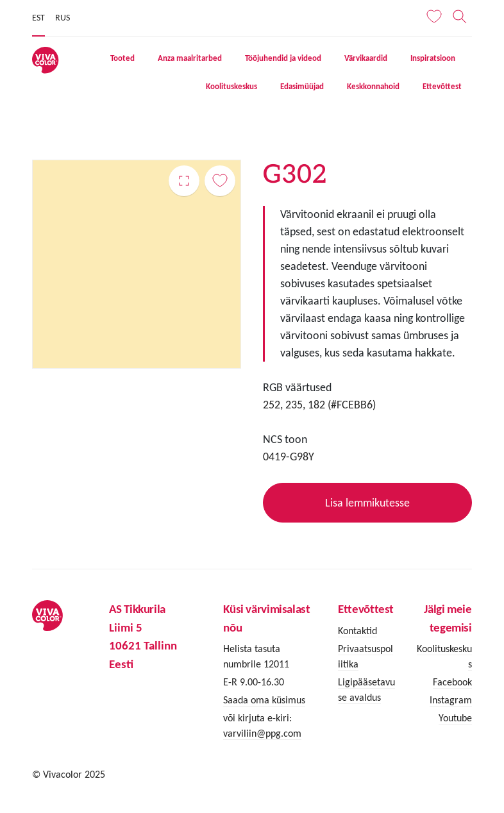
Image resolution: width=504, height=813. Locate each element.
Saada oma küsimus (264, 700)
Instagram (451, 700)
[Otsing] (460, 17)
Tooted (122, 58)
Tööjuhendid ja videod (283, 58)
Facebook (452, 682)
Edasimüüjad (302, 86)
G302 (184, 181)
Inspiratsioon (433, 58)
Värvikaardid (366, 58)
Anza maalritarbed (190, 58)
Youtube (455, 718)
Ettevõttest (442, 86)
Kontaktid (357, 631)
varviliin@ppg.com (262, 733)
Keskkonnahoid (373, 86)
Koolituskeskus (231, 86)
